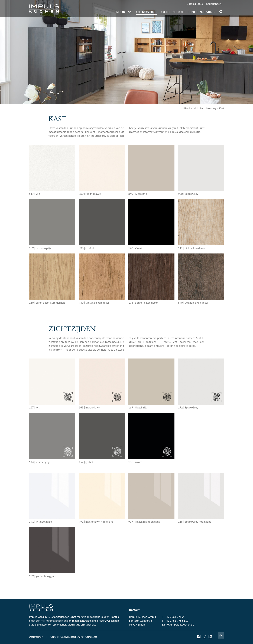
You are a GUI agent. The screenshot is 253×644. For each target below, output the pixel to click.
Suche (221, 12)
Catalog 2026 (195, 4)
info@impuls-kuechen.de (179, 624)
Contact (54, 637)
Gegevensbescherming (72, 637)
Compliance (91, 637)
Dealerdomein (36, 637)
